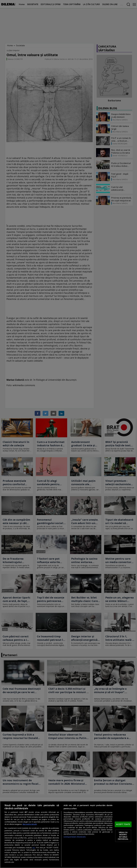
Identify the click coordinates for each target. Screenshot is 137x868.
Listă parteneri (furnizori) (75, 837)
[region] (69, 835)
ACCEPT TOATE (123, 824)
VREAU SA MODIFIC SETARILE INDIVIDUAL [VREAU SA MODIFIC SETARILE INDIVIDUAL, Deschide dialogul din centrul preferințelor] (123, 836)
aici (34, 847)
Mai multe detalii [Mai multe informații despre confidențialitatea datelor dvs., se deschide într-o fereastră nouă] (30, 824)
